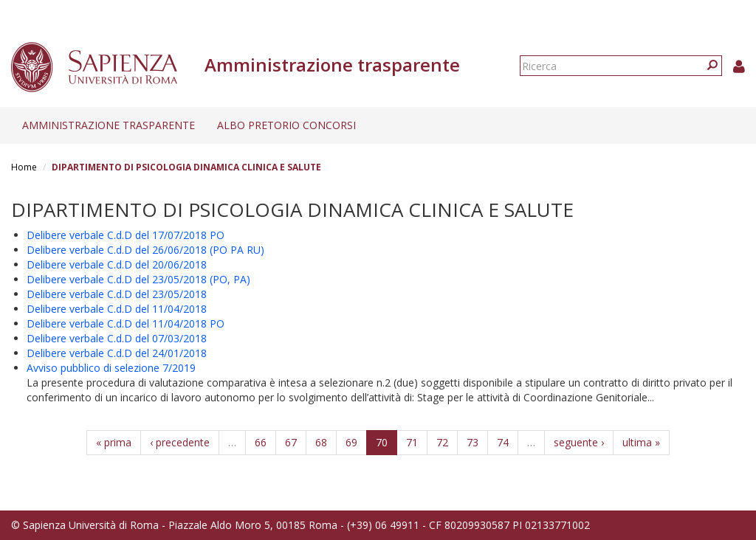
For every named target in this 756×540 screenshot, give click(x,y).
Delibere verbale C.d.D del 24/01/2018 (117, 353)
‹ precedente (180, 442)
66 (261, 442)
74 (503, 442)
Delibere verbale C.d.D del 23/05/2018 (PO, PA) (138, 279)
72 (442, 442)
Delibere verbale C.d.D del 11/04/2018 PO (126, 323)
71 (412, 442)
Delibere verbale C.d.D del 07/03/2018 (117, 338)
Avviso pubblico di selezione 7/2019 (111, 368)
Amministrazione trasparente (109, 125)
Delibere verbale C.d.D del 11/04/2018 (117, 309)
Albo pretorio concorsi (286, 125)
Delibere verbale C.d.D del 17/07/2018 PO (126, 235)
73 (472, 442)
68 (321, 442)
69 (351, 442)
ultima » (641, 442)
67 (291, 442)
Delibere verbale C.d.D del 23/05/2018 (117, 294)
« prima (114, 442)
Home (24, 167)
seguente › (579, 442)
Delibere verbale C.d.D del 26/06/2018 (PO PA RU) (145, 250)
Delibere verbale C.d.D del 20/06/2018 (117, 264)
